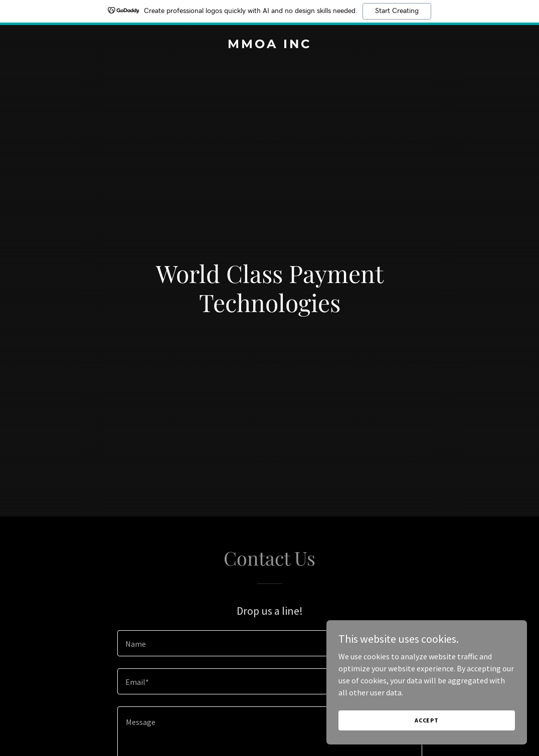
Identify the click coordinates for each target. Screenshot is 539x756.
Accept (427, 720)
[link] (269, 45)
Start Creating (397, 11)
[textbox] (270, 643)
